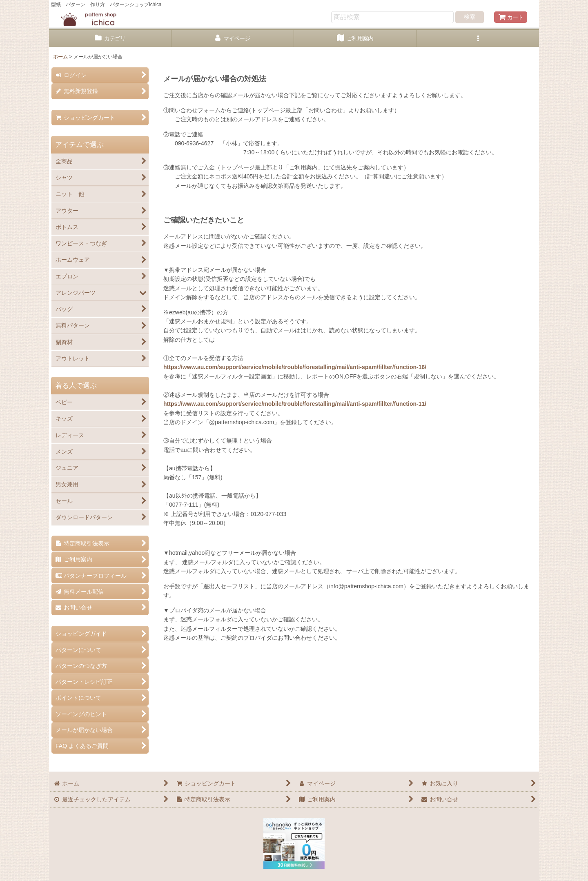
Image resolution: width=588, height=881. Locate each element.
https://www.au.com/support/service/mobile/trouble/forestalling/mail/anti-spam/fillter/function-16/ (295, 367)
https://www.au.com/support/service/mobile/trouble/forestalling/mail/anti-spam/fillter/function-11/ (295, 404)
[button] (478, 39)
